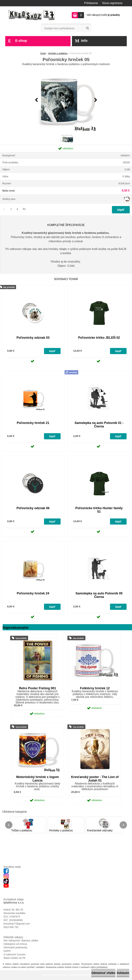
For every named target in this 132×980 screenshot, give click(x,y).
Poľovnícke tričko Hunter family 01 (99, 510)
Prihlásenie (91, 3)
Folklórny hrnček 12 (95, 688)
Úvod (43, 53)
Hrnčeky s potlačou (58, 53)
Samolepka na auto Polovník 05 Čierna (99, 595)
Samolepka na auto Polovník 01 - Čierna (99, 425)
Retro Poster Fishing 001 (38, 688)
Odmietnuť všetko (103, 973)
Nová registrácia (112, 3)
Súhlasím (123, 973)
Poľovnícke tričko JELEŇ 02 (99, 338)
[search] (87, 28)
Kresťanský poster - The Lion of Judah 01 (95, 779)
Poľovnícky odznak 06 (33, 508)
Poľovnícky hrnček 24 (33, 593)
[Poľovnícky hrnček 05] (66, 100)
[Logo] (32, 15)
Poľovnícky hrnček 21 (33, 423)
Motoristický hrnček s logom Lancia (38, 779)
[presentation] (36, 100)
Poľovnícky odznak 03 (33, 338)
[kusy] (11, 209)
